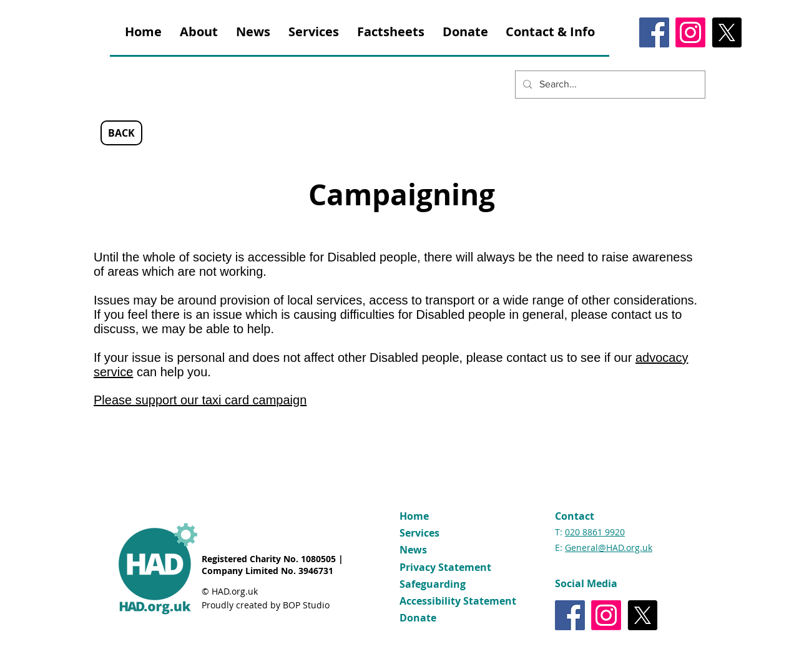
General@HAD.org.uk (609, 548)
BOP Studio (306, 605)
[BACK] (121, 133)
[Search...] (609, 85)
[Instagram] (690, 32)
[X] (727, 32)
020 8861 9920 (595, 532)
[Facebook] (654, 32)
